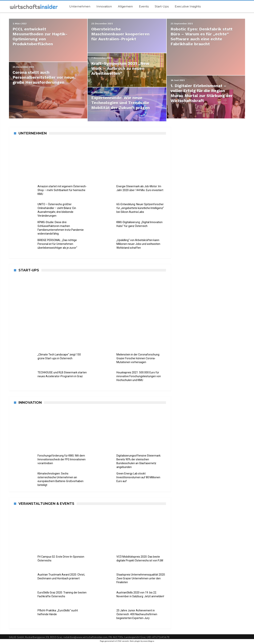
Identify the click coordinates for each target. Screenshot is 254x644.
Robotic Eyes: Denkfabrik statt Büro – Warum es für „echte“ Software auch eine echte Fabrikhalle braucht (202, 37)
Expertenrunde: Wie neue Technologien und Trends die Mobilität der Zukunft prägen (121, 103)
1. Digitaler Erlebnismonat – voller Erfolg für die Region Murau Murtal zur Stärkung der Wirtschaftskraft (202, 96)
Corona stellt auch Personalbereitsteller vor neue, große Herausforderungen (44, 79)
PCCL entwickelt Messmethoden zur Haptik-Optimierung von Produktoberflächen (40, 37)
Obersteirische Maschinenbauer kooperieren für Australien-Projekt (121, 34)
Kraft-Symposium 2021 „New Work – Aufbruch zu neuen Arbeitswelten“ (121, 69)
